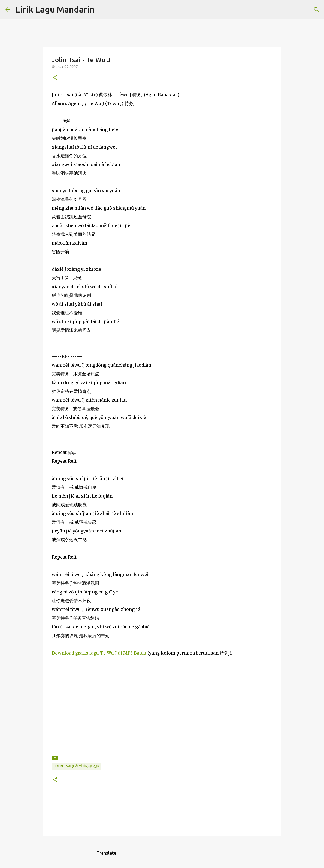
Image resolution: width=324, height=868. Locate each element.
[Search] (102, 10)
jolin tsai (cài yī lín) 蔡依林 (77, 766)
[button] (55, 78)
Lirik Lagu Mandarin (55, 9)
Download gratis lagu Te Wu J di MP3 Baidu (99, 653)
